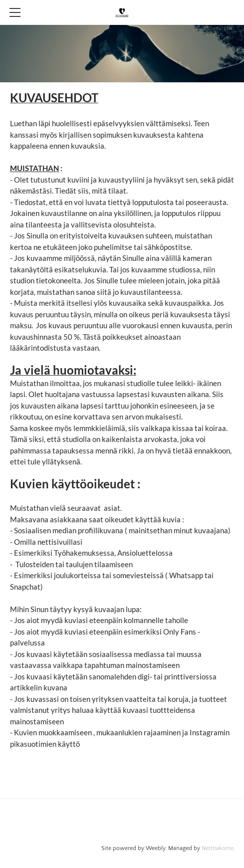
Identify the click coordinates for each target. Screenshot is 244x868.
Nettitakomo (218, 848)
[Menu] (15, 12)
